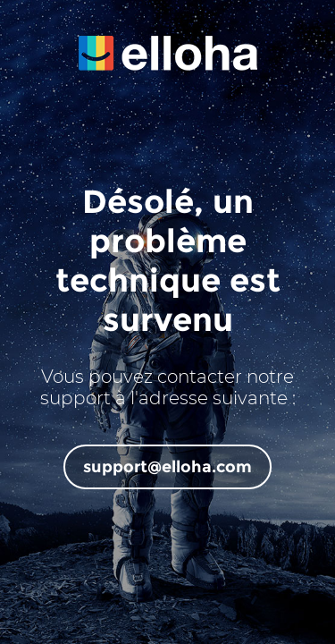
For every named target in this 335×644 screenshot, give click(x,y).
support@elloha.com (167, 467)
